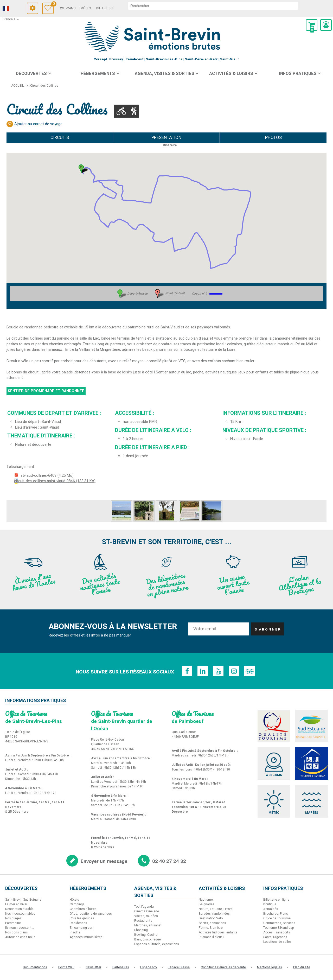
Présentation (166, 138)
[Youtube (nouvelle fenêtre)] (218, 671)
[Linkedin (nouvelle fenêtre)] (203, 671)
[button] (312, 25)
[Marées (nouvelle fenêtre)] (312, 801)
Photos (273, 138)
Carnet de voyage (52, 5)
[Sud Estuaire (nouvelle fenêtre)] (312, 726)
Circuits (60, 138)
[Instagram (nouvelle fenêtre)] (234, 671)
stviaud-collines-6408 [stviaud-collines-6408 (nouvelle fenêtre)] (47, 476)
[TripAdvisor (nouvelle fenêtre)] (249, 671)
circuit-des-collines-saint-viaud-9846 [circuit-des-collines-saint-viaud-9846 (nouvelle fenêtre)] (55, 481)
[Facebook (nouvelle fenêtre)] (187, 671)
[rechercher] (213, 6)
